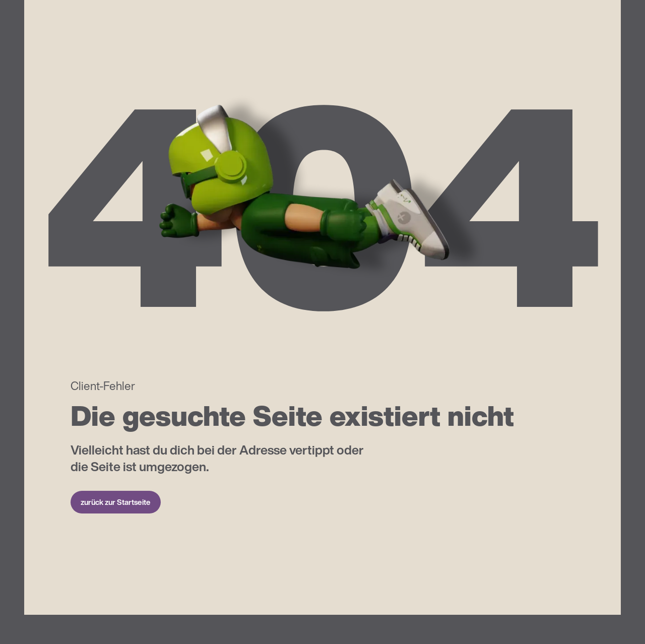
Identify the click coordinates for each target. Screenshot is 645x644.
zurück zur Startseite (116, 502)
